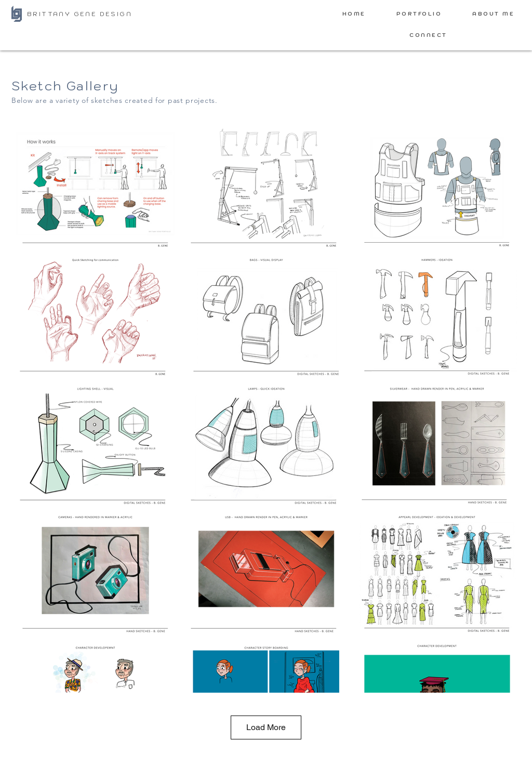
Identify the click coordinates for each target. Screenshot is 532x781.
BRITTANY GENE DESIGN (79, 14)
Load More (266, 727)
